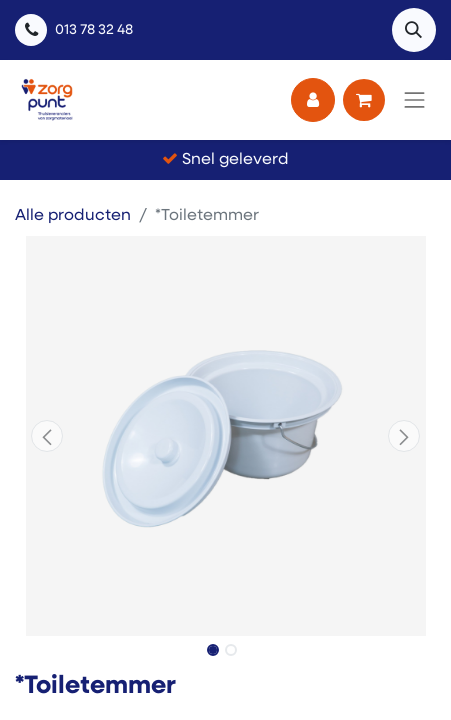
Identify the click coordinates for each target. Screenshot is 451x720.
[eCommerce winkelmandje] (364, 100)
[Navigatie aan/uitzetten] (415, 100)
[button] (414, 30)
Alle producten (73, 216)
